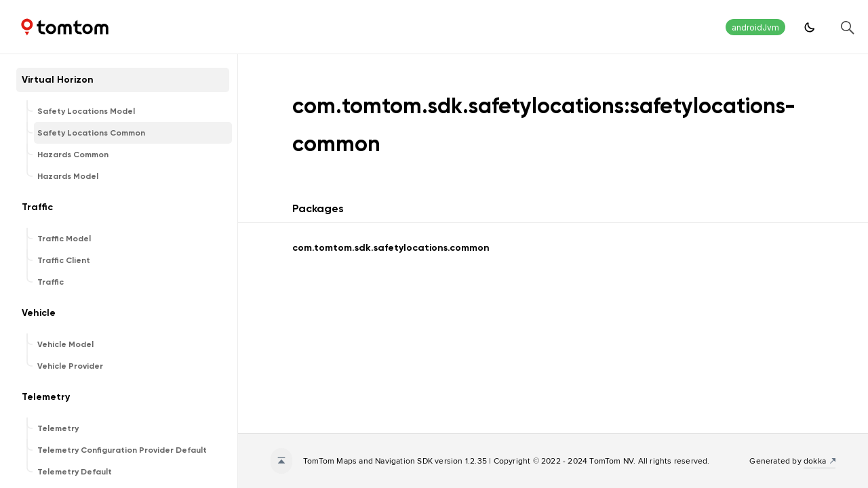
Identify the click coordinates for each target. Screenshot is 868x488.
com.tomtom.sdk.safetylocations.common (391, 248)
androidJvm (755, 27)
